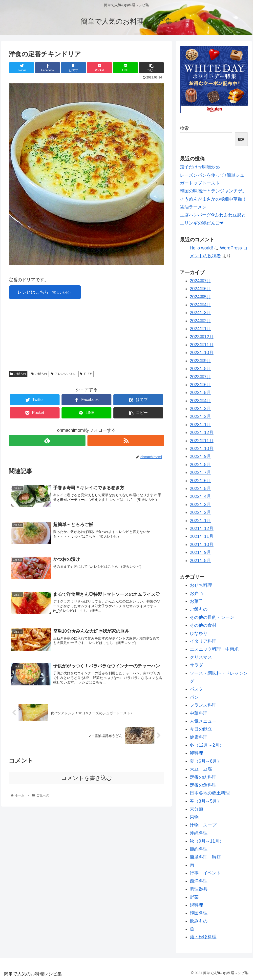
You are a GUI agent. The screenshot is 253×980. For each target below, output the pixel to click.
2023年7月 (200, 377)
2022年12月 (202, 433)
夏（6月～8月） (206, 761)
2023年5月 (200, 393)
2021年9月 (200, 552)
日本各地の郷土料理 (210, 793)
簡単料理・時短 (205, 857)
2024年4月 (200, 305)
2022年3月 (200, 505)
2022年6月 (200, 481)
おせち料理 (201, 585)
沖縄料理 (199, 833)
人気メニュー (203, 721)
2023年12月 (202, 337)
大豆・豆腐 (201, 769)
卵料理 (196, 753)
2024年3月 (200, 313)
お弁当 (196, 593)
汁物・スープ (203, 825)
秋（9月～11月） (207, 841)
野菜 (194, 897)
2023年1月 (200, 425)
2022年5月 (200, 489)
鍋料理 (196, 905)
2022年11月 (202, 441)
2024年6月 (200, 289)
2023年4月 (200, 401)
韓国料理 (199, 913)
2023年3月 (200, 409)
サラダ (196, 665)
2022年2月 (200, 512)
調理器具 (199, 889)
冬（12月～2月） (207, 745)
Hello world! (201, 248)
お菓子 (196, 601)
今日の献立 (201, 729)
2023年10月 (202, 353)
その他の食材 (203, 625)
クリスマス (201, 657)
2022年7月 (200, 472)
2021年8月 (200, 561)
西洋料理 (199, 881)
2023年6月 (200, 385)
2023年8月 (200, 369)
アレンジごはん (63, 374)
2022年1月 (200, 521)
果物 (194, 817)
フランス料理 (203, 705)
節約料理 (199, 849)
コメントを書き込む (87, 778)
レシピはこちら (45, 292)
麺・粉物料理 (203, 937)
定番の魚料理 (203, 785)
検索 (184, 128)
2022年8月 (200, 465)
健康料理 (199, 737)
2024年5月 (200, 297)
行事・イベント (205, 873)
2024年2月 (200, 321)
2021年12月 (202, 528)
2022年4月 (200, 496)
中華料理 (199, 713)
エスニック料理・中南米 (214, 649)
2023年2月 (200, 416)
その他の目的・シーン (212, 617)
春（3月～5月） (206, 801)
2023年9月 (200, 361)
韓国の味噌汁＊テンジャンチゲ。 (213, 191)
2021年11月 (202, 536)
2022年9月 (200, 456)
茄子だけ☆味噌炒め (200, 167)
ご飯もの (18, 374)
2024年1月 (200, 329)
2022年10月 (202, 449)
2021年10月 (202, 545)
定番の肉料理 (203, 777)
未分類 (196, 809)
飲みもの (199, 921)
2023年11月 (202, 345)
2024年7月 (200, 281)
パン (194, 697)
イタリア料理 (203, 641)
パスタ (196, 689)
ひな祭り (199, 633)
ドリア (86, 374)
